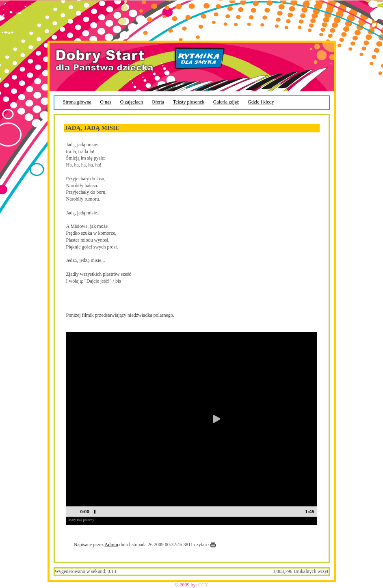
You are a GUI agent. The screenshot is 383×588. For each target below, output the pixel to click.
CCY (203, 585)
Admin (111, 545)
